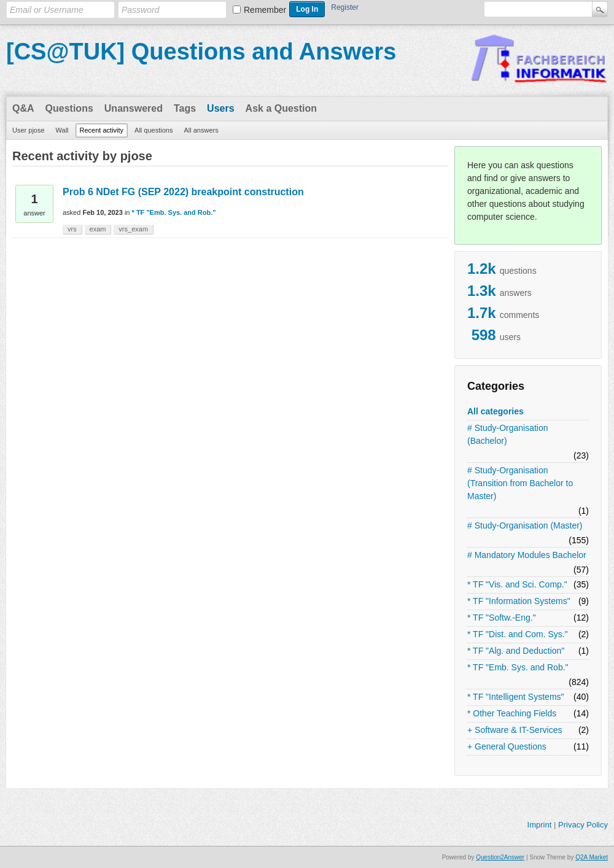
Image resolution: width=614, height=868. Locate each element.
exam (98, 229)
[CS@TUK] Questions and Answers (201, 52)
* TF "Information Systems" (519, 601)
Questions (69, 108)
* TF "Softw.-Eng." (502, 618)
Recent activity (102, 130)
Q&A (23, 108)
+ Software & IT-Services (515, 730)
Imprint (540, 825)
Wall (62, 130)
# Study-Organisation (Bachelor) (508, 434)
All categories (495, 411)
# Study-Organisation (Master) (525, 525)
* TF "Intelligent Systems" (516, 697)
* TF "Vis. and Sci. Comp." (517, 584)
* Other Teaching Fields (512, 713)
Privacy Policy (583, 825)
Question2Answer (500, 857)
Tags (185, 108)
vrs (72, 229)
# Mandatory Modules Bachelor (527, 555)
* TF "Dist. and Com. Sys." (518, 634)
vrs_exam (133, 229)
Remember (265, 10)
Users (220, 108)
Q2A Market (592, 857)
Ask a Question (281, 108)
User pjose (29, 130)
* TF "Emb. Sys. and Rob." (518, 667)
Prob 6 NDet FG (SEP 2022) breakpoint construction (183, 192)
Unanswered (134, 108)
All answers (201, 130)
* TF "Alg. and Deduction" (516, 651)
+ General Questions (507, 746)
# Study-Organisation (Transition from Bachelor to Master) (520, 483)
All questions (153, 130)
